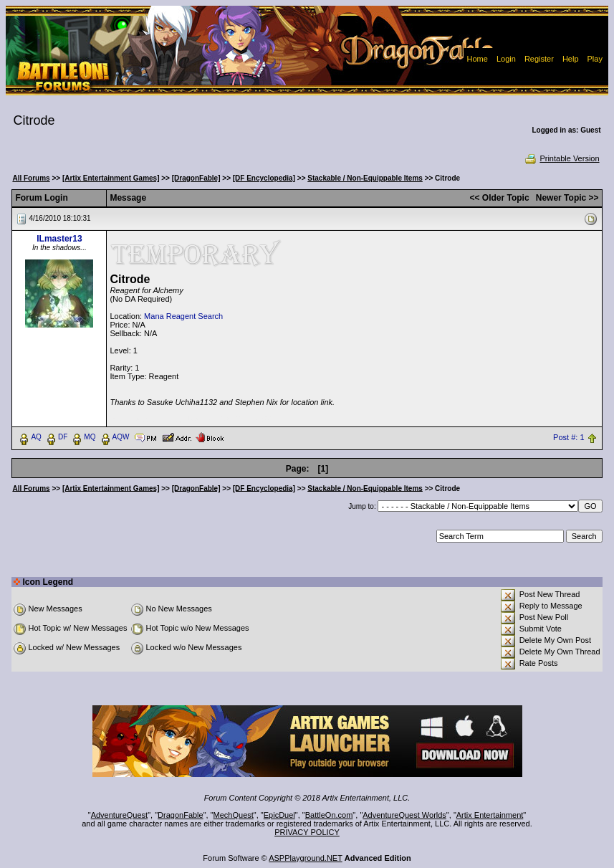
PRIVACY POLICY (307, 832)
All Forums (31, 178)
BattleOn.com (329, 815)
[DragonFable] (196, 178)
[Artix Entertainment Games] (111, 178)
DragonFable (181, 815)
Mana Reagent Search (183, 316)
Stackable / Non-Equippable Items (365, 178)
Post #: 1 (569, 437)
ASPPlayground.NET (306, 858)
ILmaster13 (59, 239)
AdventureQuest (120, 815)
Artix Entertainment (490, 815)
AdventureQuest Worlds (404, 815)
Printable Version (561, 158)
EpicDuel (279, 815)
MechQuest (234, 815)
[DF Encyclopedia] (264, 178)
